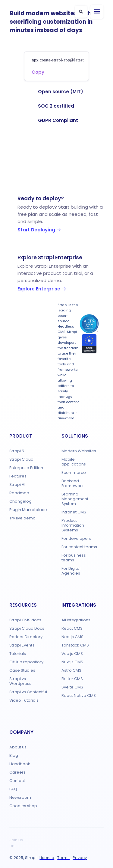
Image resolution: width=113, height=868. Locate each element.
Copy (38, 72)
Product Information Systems (73, 525)
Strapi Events (22, 645)
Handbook (20, 764)
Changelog (20, 501)
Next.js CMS (72, 637)
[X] (65, 840)
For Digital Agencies (71, 571)
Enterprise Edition (26, 468)
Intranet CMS (74, 512)
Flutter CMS (72, 679)
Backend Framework (73, 483)
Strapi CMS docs (25, 620)
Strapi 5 (17, 451)
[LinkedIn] (87, 840)
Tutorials (18, 654)
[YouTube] (44, 846)
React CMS (72, 628)
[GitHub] (33, 840)
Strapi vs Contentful (28, 692)
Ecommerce (74, 473)
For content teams (79, 547)
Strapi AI (17, 485)
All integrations (76, 620)
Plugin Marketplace (28, 510)
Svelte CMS (72, 687)
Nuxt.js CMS (72, 662)
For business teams (74, 558)
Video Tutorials (24, 700)
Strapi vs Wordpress (20, 681)
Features (18, 476)
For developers (76, 538)
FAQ (13, 789)
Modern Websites (79, 451)
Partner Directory (26, 637)
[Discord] (44, 840)
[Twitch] (55, 840)
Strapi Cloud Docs (27, 628)
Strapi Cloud (21, 459)
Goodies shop (23, 806)
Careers (17, 772)
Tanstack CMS (75, 645)
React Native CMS (79, 696)
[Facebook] (76, 840)
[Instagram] (33, 846)
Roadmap (19, 493)
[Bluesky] (55, 846)
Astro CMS (71, 670)
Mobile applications (74, 462)
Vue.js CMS (72, 654)
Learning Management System (75, 499)
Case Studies (22, 670)
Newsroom (20, 797)
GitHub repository (26, 662)
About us (18, 747)
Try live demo (22, 518)
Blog (14, 755)
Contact (17, 781)
